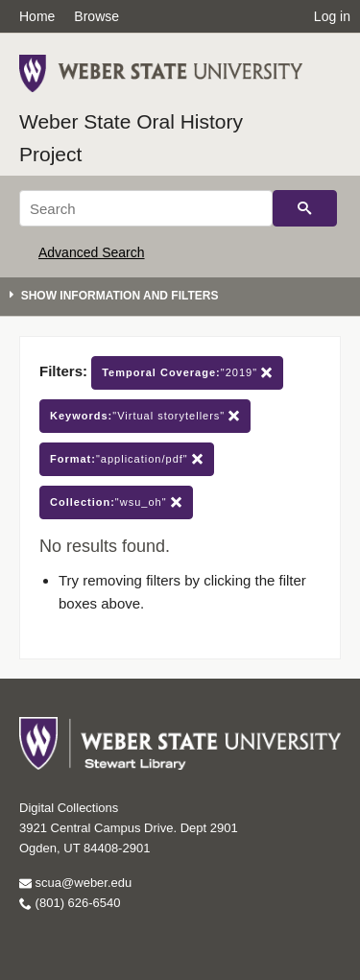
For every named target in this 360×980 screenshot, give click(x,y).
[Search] (146, 208)
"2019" (187, 373)
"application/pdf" (127, 459)
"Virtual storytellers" (145, 416)
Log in (332, 16)
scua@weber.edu (75, 883)
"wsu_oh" (116, 502)
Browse (96, 16)
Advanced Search (92, 252)
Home (37, 16)
